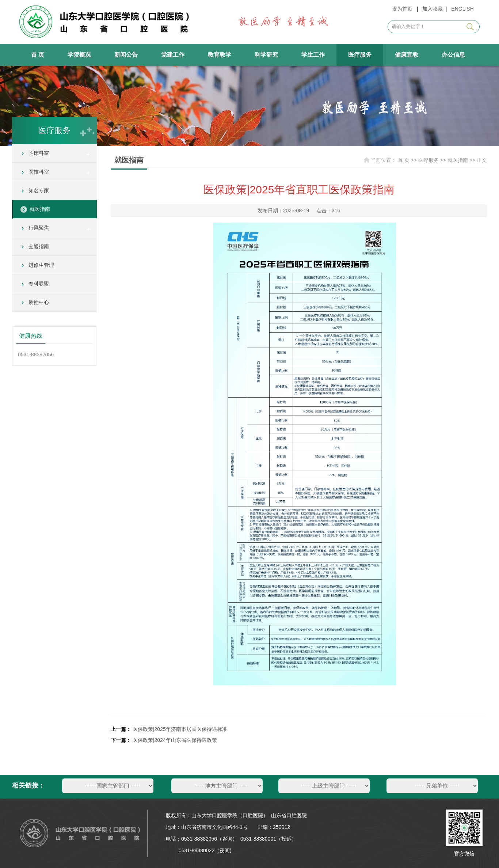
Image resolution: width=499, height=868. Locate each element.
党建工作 (173, 55)
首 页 (38, 55)
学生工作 (313, 55)
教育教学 (220, 55)
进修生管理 (41, 265)
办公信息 (453, 55)
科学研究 (266, 55)
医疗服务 (360, 55)
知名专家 (39, 190)
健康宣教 (407, 55)
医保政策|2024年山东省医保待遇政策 (175, 740)
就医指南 (40, 209)
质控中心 (39, 302)
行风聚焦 (39, 228)
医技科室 (39, 172)
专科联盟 (39, 284)
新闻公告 (126, 55)
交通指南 (39, 246)
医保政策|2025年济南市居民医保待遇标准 (180, 729)
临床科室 (39, 153)
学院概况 (79, 55)
